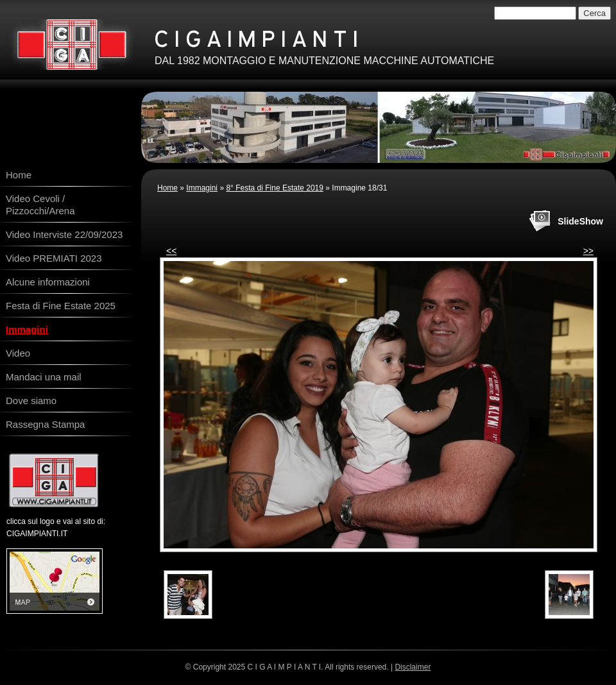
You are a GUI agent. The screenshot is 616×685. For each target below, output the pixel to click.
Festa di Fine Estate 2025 (61, 306)
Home (167, 188)
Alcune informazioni (48, 282)
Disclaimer (413, 667)
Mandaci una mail (44, 377)
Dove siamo (31, 401)
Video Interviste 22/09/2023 (64, 234)
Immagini (202, 188)
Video (18, 353)
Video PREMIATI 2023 (54, 258)
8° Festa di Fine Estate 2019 (275, 188)
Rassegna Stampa (45, 424)
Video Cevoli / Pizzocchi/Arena (40, 205)
